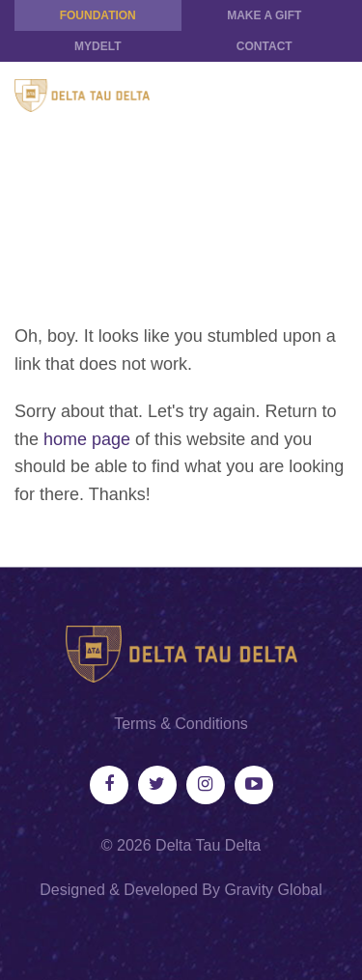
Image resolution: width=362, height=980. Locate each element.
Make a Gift (264, 15)
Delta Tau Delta (208, 845)
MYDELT (97, 46)
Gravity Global (273, 890)
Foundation (98, 15)
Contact (265, 46)
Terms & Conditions (181, 724)
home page (87, 439)
